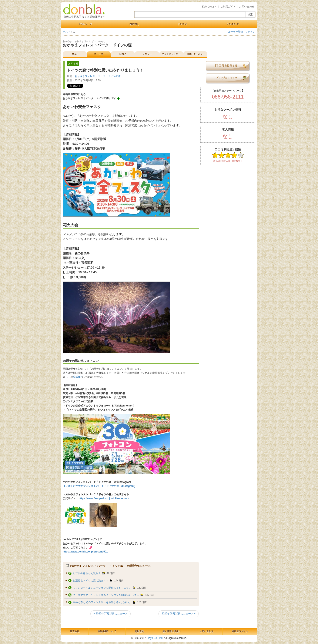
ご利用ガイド (228, 7)
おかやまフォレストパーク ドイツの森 (99, 45)
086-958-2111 (228, 97)
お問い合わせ (247, 7)
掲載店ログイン (240, 631)
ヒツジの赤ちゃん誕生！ (87, 573)
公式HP (77, 377)
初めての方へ (209, 7)
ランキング (232, 24)
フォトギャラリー (171, 54)
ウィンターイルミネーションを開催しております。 (102, 588)
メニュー (147, 54)
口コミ (123, 54)
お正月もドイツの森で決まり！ (91, 581)
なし (228, 117)
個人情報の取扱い (172, 631)
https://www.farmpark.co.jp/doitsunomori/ (104, 498)
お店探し (134, 24)
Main (75, 54)
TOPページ (85, 24)
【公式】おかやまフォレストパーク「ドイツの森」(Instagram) (99, 486)
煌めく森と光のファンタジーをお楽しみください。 (102, 602)
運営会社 (75, 631)
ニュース (99, 54)
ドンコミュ (183, 24)
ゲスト (67, 32)
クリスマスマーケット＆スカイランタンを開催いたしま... (106, 595)
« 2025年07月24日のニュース (111, 614)
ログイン (250, 32)
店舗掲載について (107, 631)
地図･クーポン (195, 54)
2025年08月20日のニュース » (179, 614)
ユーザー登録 (235, 32)
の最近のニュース (111, 566)
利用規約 (139, 631)
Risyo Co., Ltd (155, 638)
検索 (250, 14)
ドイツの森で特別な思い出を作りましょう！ (105, 70)
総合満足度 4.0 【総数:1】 (228, 161)
